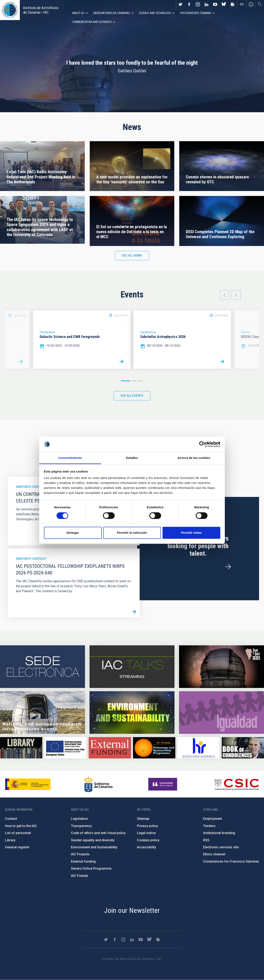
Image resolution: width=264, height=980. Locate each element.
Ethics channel (214, 854)
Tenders (209, 826)
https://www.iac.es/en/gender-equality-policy (222, 713)
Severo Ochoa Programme (91, 869)
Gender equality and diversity (93, 840)
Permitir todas (191, 533)
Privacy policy (147, 826)
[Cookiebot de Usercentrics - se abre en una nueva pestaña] (202, 444)
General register (17, 847)
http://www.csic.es (236, 784)
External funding (83, 861)
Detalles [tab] (132, 458)
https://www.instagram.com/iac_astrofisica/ (198, 4)
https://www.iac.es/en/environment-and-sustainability (132, 713)
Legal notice (146, 833)
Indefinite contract (31, 487)
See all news (132, 255)
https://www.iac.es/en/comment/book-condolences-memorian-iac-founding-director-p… (243, 748)
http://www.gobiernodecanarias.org (98, 784)
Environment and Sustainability (94, 847)
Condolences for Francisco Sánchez (231, 861)
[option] (82, 340)
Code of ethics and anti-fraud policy (98, 833)
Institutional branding (219, 833)
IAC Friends (80, 876)
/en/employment (228, 567)
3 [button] (140, 381)
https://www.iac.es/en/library (21, 748)
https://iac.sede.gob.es (42, 667)
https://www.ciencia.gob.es (28, 784)
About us (78, 13)
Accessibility (147, 847)
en (242, 4)
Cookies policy (148, 840)
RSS (206, 840)
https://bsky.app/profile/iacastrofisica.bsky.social (224, 4)
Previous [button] (225, 295)
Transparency (81, 826)
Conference (47, 332)
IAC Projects (80, 854)
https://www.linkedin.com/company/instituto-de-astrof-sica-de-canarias (206, 4)
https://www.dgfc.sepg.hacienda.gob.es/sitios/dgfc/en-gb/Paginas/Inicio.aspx (65, 748)
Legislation (79, 819)
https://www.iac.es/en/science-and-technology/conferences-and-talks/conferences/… (222, 667)
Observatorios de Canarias (112, 13)
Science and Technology (155, 13)
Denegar (73, 533)
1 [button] (126, 381)
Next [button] (236, 295)
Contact (11, 819)
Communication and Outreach (92, 22)
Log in (251, 4)
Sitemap (143, 819)
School (245, 332)
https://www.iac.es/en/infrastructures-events (42, 713)
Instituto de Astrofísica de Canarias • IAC (41, 10)
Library (10, 840)
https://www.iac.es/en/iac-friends (154, 748)
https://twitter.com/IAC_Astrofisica (180, 4)
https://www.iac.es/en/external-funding (110, 748)
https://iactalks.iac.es (132, 667)
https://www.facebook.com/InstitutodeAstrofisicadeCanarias (189, 4)
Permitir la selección (132, 533)
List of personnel (18, 833)
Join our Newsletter (132, 911)
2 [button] (134, 381)
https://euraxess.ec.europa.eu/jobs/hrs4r (199, 748)
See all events (132, 396)
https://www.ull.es (163, 784)
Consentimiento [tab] (70, 458)
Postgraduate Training (196, 13)
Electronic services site (221, 847)
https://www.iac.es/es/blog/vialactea (232, 4)
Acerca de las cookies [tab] (194, 458)
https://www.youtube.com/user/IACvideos (215, 4)
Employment (213, 819)
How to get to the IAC (21, 826)
